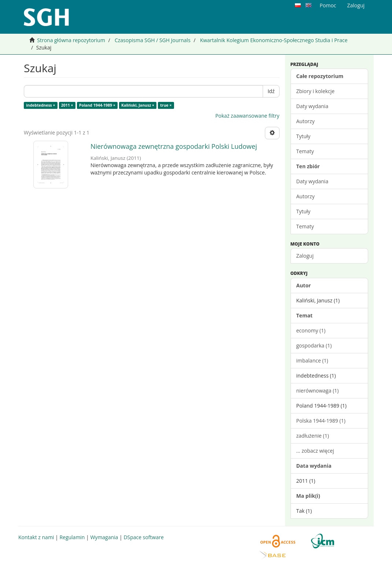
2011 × (67, 105)
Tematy (305, 151)
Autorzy (306, 121)
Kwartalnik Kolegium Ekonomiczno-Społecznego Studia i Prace (274, 40)
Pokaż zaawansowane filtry (247, 116)
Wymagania (104, 537)
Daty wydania (313, 106)
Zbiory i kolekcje (316, 91)
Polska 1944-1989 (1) (321, 421)
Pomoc (328, 5)
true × (166, 105)
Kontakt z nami (36, 537)
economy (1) (311, 330)
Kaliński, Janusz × (138, 105)
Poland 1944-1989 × (97, 105)
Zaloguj (305, 256)
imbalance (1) (312, 360)
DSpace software (143, 537)
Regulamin (72, 537)
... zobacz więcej (315, 451)
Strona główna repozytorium (71, 40)
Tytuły (304, 136)
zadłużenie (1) (313, 436)
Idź (271, 91)
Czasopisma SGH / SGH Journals (153, 40)
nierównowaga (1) (318, 391)
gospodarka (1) (314, 345)
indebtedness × (40, 105)
